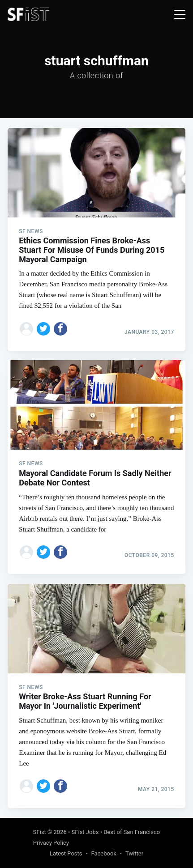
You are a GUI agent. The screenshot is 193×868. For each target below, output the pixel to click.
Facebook (104, 853)
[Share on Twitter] (43, 329)
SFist (40, 832)
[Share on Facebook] (60, 329)
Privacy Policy (51, 843)
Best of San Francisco (132, 832)
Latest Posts (66, 853)
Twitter (134, 853)
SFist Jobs (85, 832)
